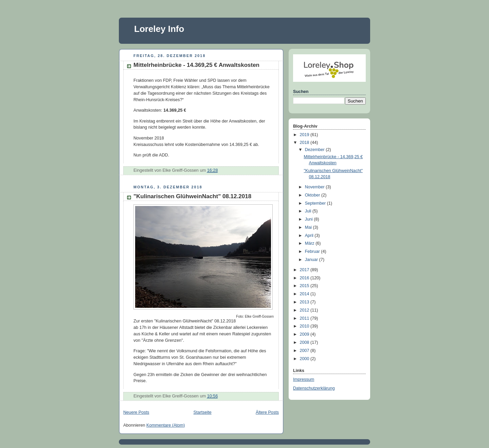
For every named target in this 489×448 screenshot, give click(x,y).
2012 (305, 310)
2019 (305, 135)
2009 (305, 334)
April (310, 236)
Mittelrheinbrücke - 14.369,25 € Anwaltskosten (196, 65)
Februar (313, 251)
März (310, 243)
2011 (305, 318)
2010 (305, 326)
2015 (305, 286)
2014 (305, 294)
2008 (305, 342)
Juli (309, 211)
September (316, 203)
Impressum (304, 379)
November (315, 187)
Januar (312, 260)
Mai (309, 227)
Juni (310, 219)
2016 (305, 278)
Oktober (313, 195)
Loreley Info (159, 29)
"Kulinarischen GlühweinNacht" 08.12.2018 (192, 196)
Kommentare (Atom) (166, 425)
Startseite (203, 412)
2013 (305, 302)
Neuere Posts (136, 412)
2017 (305, 270)
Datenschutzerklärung (314, 388)
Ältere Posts (267, 412)
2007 (305, 351)
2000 (305, 359)
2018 (305, 143)
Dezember (315, 150)
